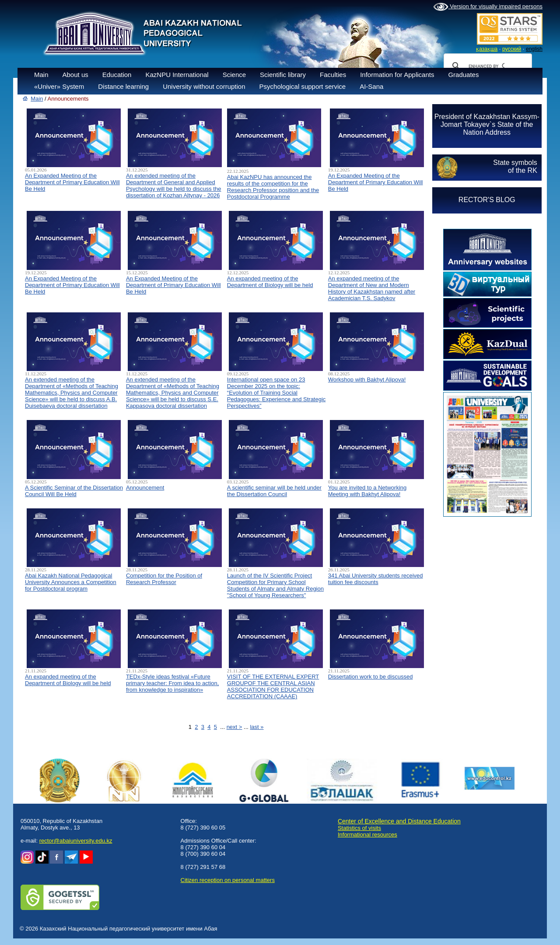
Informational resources (367, 835)
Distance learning (123, 86)
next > (234, 727)
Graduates (463, 75)
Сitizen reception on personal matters (228, 880)
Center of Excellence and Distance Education (399, 821)
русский (512, 49)
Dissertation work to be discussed (371, 677)
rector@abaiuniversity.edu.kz (76, 841)
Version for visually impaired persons (488, 7)
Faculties (333, 75)
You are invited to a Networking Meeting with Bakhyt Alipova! (367, 491)
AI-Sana (371, 86)
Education (117, 75)
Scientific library (283, 75)
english (534, 49)
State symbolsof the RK (515, 166)
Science (234, 75)
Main (41, 75)
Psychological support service (303, 86)
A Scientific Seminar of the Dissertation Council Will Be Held (74, 491)
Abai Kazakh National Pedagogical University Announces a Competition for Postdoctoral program (71, 582)
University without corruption (204, 86)
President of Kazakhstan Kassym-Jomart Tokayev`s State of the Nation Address (487, 124)
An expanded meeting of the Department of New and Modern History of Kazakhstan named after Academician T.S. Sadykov (372, 288)
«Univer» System (59, 86)
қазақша (487, 49)
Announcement (145, 488)
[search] (486, 66)
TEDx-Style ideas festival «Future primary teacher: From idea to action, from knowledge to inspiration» (172, 683)
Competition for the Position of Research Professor (164, 579)
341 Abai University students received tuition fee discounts (376, 579)
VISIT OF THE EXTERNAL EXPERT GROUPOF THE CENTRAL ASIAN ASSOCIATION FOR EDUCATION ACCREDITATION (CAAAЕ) (273, 686)
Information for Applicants (397, 75)
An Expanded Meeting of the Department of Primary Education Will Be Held (72, 182)
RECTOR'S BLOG (487, 200)
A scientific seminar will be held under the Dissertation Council (274, 491)
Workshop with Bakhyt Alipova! (367, 380)
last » (257, 727)
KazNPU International (177, 75)
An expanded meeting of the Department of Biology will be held (270, 282)
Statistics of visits (359, 828)
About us (75, 75)
